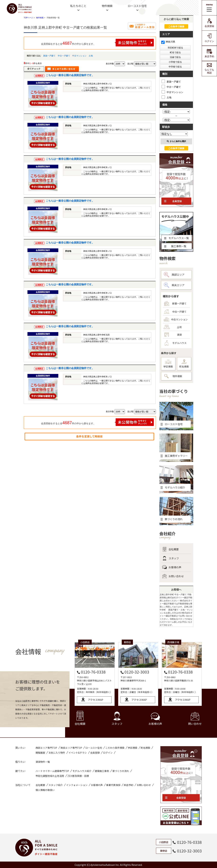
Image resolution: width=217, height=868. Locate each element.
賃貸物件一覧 (43, 762)
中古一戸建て (64, 56)
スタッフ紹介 (56, 785)
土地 (91, 56)
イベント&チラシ (78, 753)
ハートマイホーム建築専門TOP (52, 771)
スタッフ (171, 558)
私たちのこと (78, 6)
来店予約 (209, 53)
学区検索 (168, 364)
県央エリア (174, 285)
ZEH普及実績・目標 (78, 776)
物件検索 (107, 6)
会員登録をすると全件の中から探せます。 (97, 43)
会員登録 (209, 23)
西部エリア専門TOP (46, 748)
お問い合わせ (173, 576)
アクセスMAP (96, 700)
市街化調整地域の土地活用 (50, 776)
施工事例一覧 (175, 246)
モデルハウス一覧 (176, 238)
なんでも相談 (209, 69)
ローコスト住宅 (137, 6)
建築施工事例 (102, 771)
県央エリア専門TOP (71, 748)
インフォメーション (77, 785)
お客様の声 (172, 567)
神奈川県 (168, 42)
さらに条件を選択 (176, 141)
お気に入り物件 (57, 753)
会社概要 (170, 549)
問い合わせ (195, 719)
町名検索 (184, 364)
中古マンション (79, 56)
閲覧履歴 (40, 753)
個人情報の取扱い (45, 790)
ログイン (209, 38)
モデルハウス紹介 (82, 771)
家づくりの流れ (121, 771)
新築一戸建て (49, 56)
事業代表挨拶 (113, 785)
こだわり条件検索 (115, 748)
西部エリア (174, 275)
